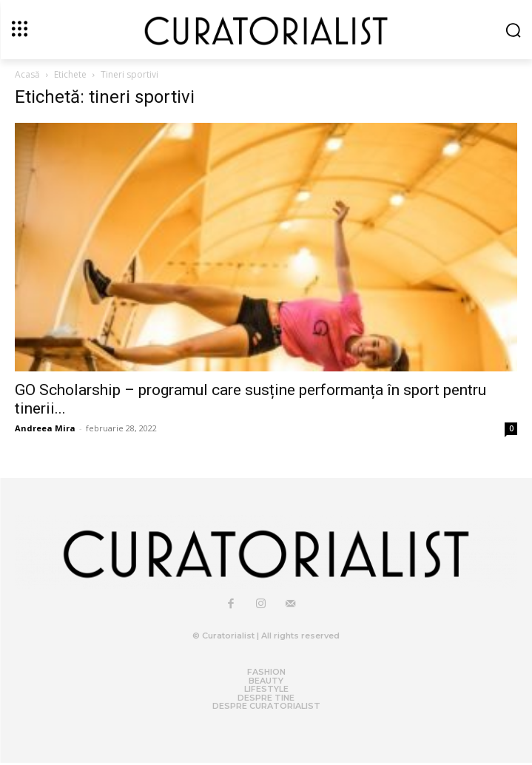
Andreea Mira (45, 428)
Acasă (27, 74)
